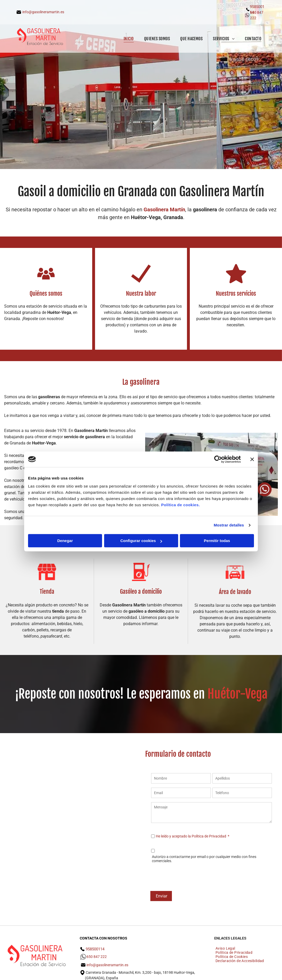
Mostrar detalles (229, 525)
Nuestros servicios (236, 293)
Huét (219, 694)
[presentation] (191, 876)
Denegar (65, 541)
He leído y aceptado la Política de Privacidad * (193, 836)
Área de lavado (235, 592)
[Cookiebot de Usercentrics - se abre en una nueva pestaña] (218, 459)
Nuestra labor (141, 293)
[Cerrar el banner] (252, 459)
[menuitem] (129, 39)
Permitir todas (217, 541)
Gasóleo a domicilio (141, 592)
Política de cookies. (180, 505)
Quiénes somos (46, 293)
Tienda (47, 592)
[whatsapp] (265, 490)
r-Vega (251, 694)
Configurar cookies (141, 541)
